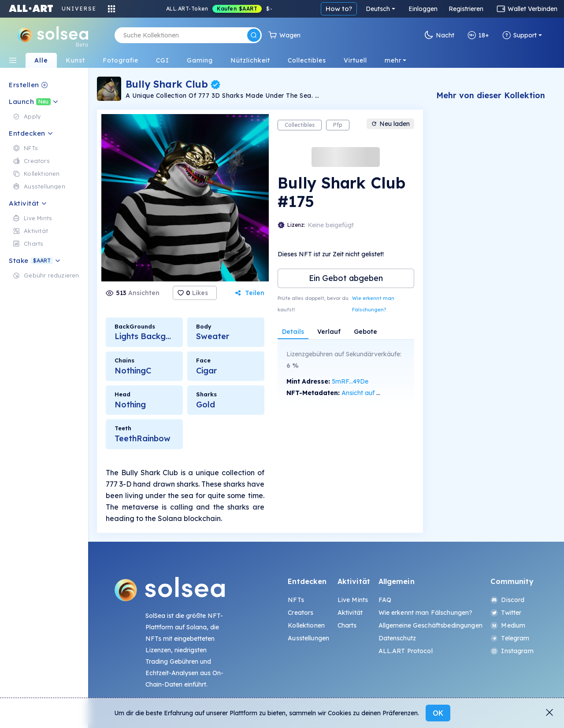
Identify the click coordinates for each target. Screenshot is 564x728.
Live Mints (353, 600)
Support (519, 35)
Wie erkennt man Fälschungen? (373, 304)
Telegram (510, 638)
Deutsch (378, 9)
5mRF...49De (350, 381)
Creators (301, 613)
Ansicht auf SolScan (371, 393)
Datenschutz (397, 638)
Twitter (506, 613)
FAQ (385, 600)
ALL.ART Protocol (406, 651)
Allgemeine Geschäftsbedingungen (430, 625)
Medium (508, 625)
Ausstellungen (308, 638)
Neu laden (390, 124)
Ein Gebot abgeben (346, 278)
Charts (347, 625)
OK (438, 713)
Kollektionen (306, 625)
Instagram (512, 651)
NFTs (296, 600)
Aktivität (350, 613)
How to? (339, 9)
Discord (507, 600)
